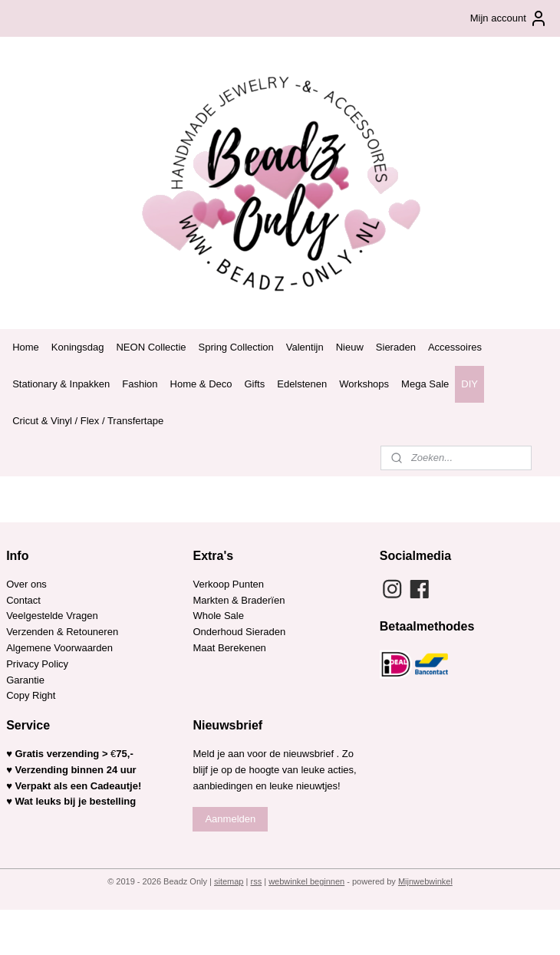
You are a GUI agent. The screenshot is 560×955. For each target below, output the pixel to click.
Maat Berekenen (229, 648)
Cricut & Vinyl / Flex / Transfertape (88, 421)
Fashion (140, 384)
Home (26, 347)
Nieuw (350, 347)
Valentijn (305, 347)
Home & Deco (201, 384)
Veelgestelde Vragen (52, 616)
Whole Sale (218, 616)
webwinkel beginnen (306, 881)
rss (256, 881)
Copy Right (31, 695)
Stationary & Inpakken (61, 384)
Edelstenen (302, 384)
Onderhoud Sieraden (239, 632)
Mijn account (509, 18)
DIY (469, 384)
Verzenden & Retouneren (62, 632)
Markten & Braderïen (239, 600)
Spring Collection (236, 347)
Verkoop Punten (228, 584)
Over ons (26, 584)
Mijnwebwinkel (425, 881)
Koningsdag (78, 347)
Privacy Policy (37, 664)
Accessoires (455, 347)
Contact (23, 600)
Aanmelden (230, 819)
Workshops (364, 384)
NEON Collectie (151, 347)
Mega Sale (425, 384)
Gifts (255, 384)
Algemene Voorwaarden (59, 648)
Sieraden (396, 347)
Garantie (26, 680)
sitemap (229, 881)
